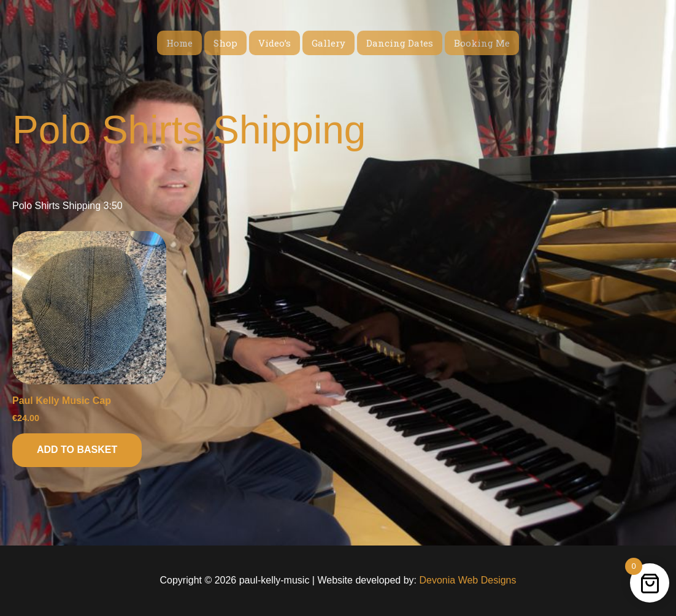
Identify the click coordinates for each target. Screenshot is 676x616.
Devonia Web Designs (466, 580)
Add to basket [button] (77, 450)
